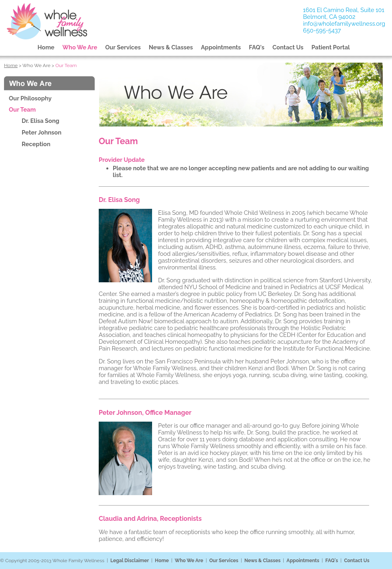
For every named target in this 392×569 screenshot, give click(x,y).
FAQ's (257, 47)
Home (46, 47)
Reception (36, 144)
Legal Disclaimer (130, 561)
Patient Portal (331, 47)
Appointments (221, 47)
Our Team (22, 109)
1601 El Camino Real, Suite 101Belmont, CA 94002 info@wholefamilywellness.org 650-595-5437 (344, 20)
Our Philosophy (30, 98)
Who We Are (80, 47)
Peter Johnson (42, 132)
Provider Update (122, 160)
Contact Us (288, 47)
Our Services (123, 47)
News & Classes (171, 47)
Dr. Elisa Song (41, 121)
